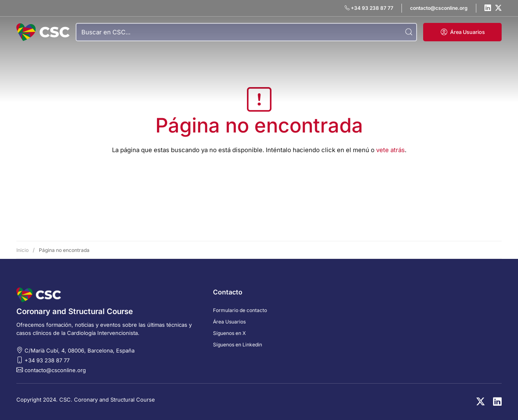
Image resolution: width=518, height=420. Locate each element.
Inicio (22, 250)
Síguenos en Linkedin (238, 345)
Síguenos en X (229, 333)
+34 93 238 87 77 (47, 360)
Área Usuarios (229, 322)
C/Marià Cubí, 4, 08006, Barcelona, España (80, 350)
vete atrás (390, 150)
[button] (462, 32)
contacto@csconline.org (55, 370)
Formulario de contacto (240, 310)
